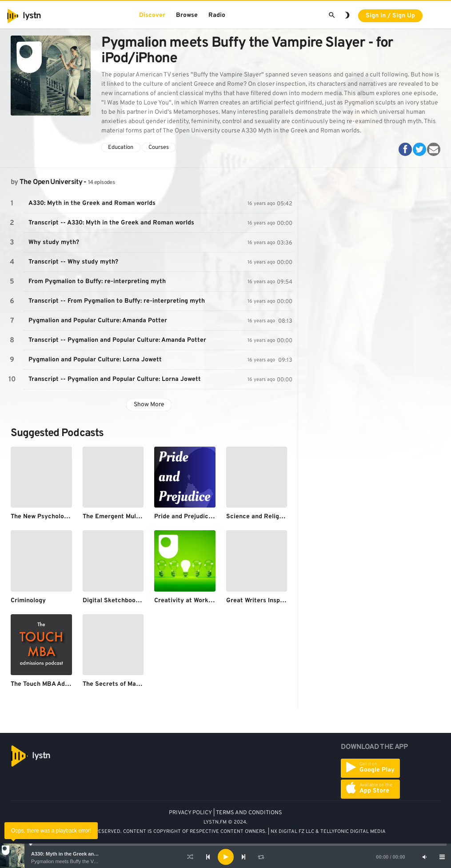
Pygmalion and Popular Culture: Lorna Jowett (95, 360)
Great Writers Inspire (257, 601)
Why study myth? (54, 242)
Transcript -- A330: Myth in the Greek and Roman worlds (111, 223)
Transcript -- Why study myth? (73, 262)
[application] (225, 857)
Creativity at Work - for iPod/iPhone (208, 601)
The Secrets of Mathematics (124, 684)
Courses (159, 148)
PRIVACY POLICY (190, 813)
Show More (149, 405)
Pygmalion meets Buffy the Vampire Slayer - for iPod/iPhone (96, 861)
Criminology (28, 601)
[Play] (226, 857)
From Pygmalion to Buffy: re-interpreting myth (97, 282)
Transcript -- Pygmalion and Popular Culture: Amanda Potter (117, 340)
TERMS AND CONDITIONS (249, 813)
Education (121, 148)
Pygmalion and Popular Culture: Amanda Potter (98, 321)
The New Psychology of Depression (62, 517)
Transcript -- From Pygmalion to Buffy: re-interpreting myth (117, 301)
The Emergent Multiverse (120, 517)
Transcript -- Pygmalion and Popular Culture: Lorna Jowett (115, 379)
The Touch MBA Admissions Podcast (63, 684)
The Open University (51, 182)
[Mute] (424, 857)
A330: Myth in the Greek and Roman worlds (82, 854)
